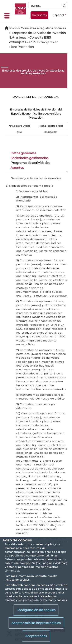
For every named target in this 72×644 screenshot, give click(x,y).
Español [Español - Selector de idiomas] (58, 15)
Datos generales (23, 153)
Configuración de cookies (36, 610)
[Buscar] (64, 6)
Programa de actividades (30, 163)
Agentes (17, 168)
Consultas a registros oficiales (43, 28)
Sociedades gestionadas (29, 158)
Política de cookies (17, 580)
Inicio (13, 28)
